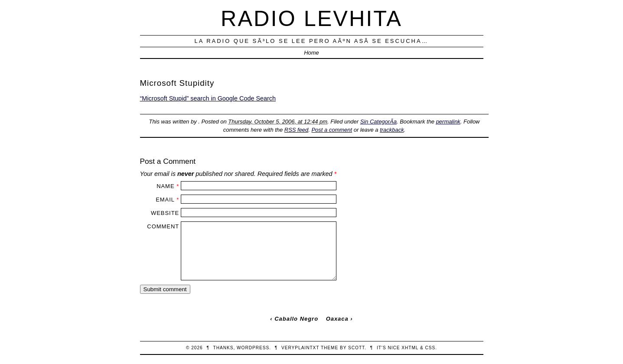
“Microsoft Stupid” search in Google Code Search (208, 98)
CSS (430, 348)
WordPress (253, 348)
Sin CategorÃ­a (378, 122)
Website (165, 213)
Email (165, 200)
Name (165, 186)
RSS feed (296, 130)
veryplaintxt (300, 348)
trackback (392, 130)
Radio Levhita (311, 18)
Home (311, 53)
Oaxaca (337, 319)
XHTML (410, 348)
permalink (448, 122)
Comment (163, 226)
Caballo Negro (296, 319)
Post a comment (332, 130)
